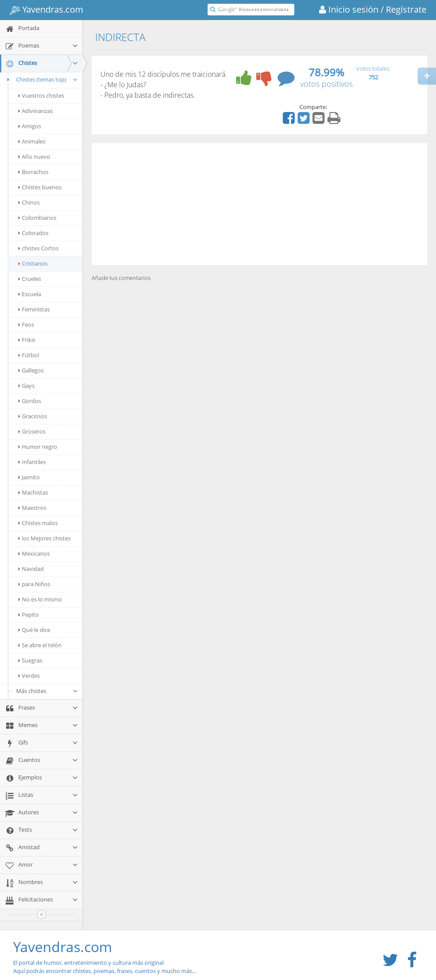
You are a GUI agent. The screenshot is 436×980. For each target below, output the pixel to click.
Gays (26, 386)
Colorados (33, 233)
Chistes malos (38, 523)
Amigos (30, 126)
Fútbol (29, 355)
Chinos (29, 202)
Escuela (30, 294)
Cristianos (33, 263)
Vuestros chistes (41, 96)
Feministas (34, 309)
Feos (26, 324)
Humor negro (38, 447)
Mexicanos (34, 553)
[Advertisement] (259, 204)
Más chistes (47, 691)
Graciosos (33, 416)
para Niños (34, 584)
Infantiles (32, 462)
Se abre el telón (40, 645)
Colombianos (37, 218)
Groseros (32, 431)
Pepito (29, 615)
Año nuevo (34, 157)
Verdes (29, 676)
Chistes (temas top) (41, 79)
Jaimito (29, 477)
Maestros (32, 508)
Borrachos (33, 172)
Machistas (33, 492)
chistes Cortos (38, 248)
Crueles (30, 279)
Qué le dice (34, 630)
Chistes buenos (40, 187)
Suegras (30, 660)
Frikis (27, 340)
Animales (32, 141)
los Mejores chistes (45, 538)
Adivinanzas (36, 111)
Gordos (30, 401)
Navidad (31, 569)
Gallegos (31, 370)
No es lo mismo (40, 599)
